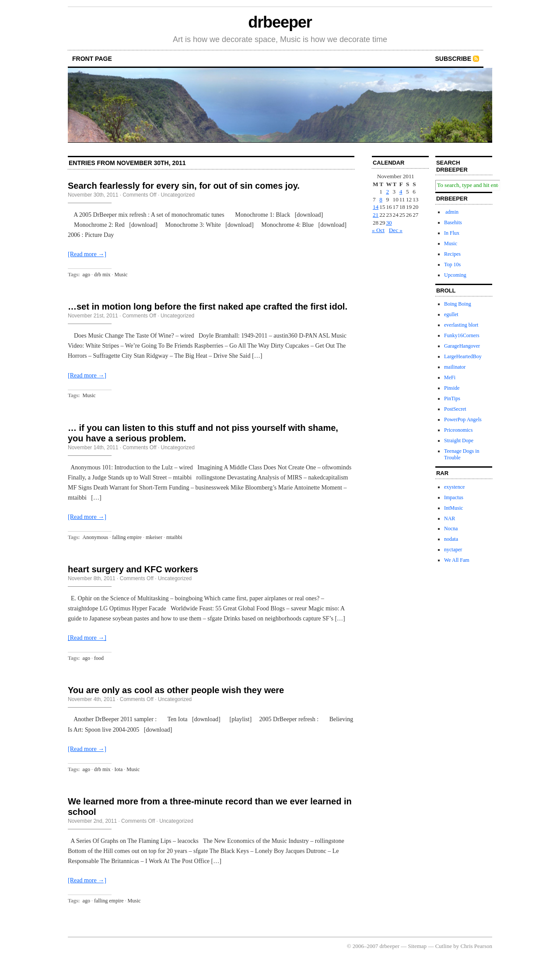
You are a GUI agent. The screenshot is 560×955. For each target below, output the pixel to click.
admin (451, 212)
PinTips (452, 398)
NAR (450, 518)
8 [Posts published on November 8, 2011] (381, 199)
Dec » (396, 230)
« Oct (378, 230)
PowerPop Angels (463, 419)
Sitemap (418, 946)
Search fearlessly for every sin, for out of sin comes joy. (184, 186)
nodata (451, 539)
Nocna (451, 529)
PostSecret (455, 409)
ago (86, 275)
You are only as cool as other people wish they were (176, 690)
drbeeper (280, 22)
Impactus (454, 497)
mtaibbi (174, 537)
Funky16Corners (462, 335)
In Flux (452, 233)
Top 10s (452, 264)
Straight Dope (459, 440)
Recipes (452, 254)
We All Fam (457, 560)
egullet (451, 314)
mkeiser (154, 537)
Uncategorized (178, 195)
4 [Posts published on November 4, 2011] (401, 192)
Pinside (452, 388)
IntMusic (453, 508)
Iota (119, 769)
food (99, 658)
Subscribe (453, 59)
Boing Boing (458, 304)
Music (121, 275)
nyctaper (453, 550)
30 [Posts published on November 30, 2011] (389, 223)
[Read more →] (87, 254)
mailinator (455, 367)
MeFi (450, 377)
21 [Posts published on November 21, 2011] (376, 215)
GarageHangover (462, 346)
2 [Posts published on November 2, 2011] (387, 192)
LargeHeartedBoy (463, 356)
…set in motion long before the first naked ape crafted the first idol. (208, 307)
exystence (454, 487)
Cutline (444, 946)
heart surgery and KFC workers (133, 569)
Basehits (453, 222)
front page (92, 59)
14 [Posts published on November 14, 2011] (376, 207)
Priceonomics (458, 430)
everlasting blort (461, 325)
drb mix (102, 275)
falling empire (127, 537)
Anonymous (96, 537)
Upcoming (455, 275)
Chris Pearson (476, 946)
